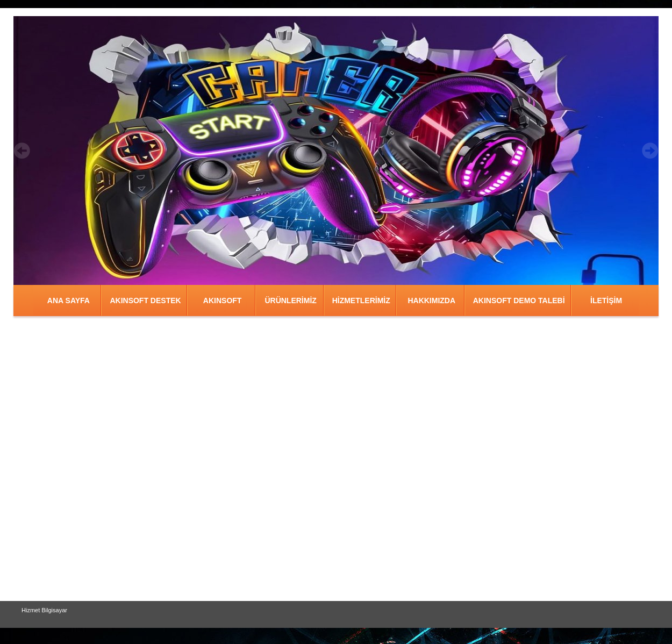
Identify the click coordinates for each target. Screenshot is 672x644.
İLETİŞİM (606, 300)
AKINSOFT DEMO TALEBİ (519, 300)
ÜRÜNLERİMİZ (290, 300)
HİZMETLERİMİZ (361, 300)
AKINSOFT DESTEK (145, 300)
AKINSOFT (223, 300)
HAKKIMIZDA (431, 300)
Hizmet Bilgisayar (44, 610)
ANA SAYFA (69, 300)
